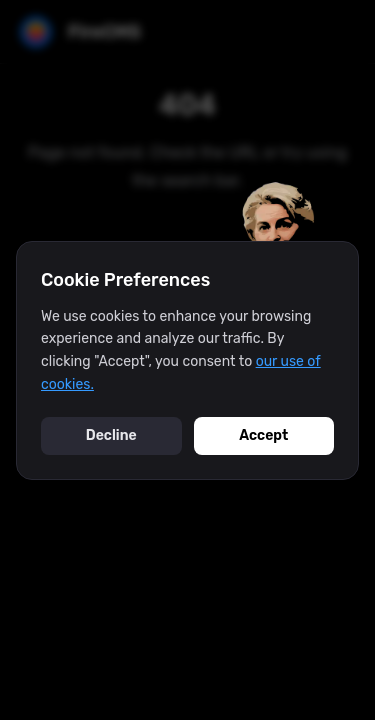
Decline (111, 435)
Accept (263, 435)
